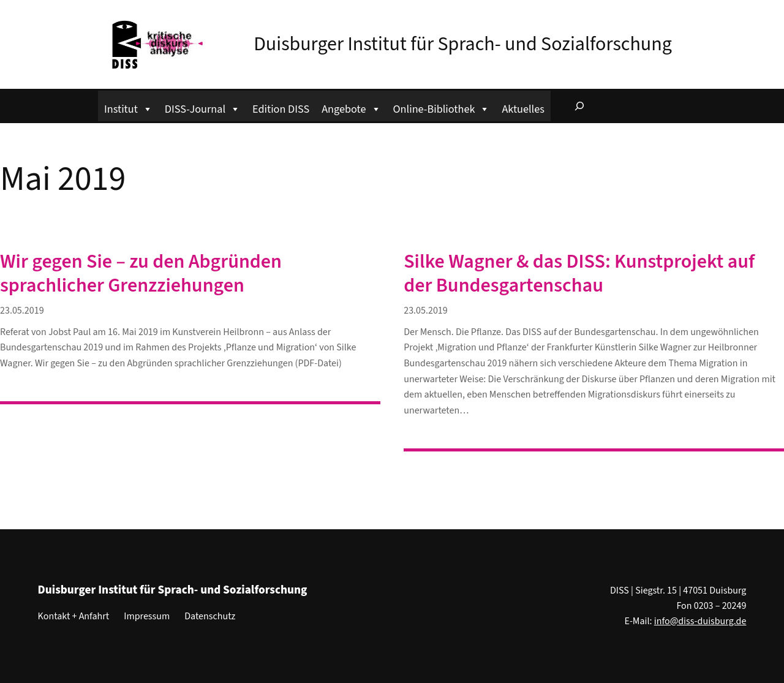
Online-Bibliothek (442, 108)
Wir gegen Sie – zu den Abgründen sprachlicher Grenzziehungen (141, 274)
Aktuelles (523, 109)
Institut (128, 108)
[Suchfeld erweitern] (579, 106)
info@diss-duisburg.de (700, 621)
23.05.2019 (22, 311)
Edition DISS (281, 109)
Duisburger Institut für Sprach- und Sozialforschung (463, 44)
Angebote (351, 108)
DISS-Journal (202, 108)
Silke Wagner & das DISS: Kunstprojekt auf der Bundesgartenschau (579, 274)
